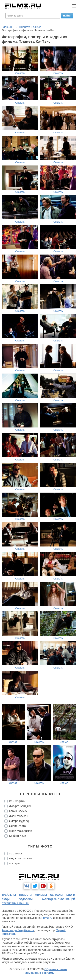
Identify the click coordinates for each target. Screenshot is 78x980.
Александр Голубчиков (18, 930)
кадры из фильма (21, 858)
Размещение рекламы (39, 973)
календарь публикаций (58, 899)
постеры (15, 863)
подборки (26, 899)
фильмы (41, 895)
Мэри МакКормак (20, 831)
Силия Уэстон (18, 826)
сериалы (57, 895)
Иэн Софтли (17, 801)
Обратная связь (56, 969)
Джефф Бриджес (20, 806)
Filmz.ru (47, 918)
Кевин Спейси (18, 811)
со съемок (16, 853)
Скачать (20, 73)
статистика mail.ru (16, 903)
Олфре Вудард (19, 821)
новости (25, 895)
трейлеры (9, 895)
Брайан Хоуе (17, 836)
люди (6, 899)
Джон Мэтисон (19, 816)
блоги (71, 895)
